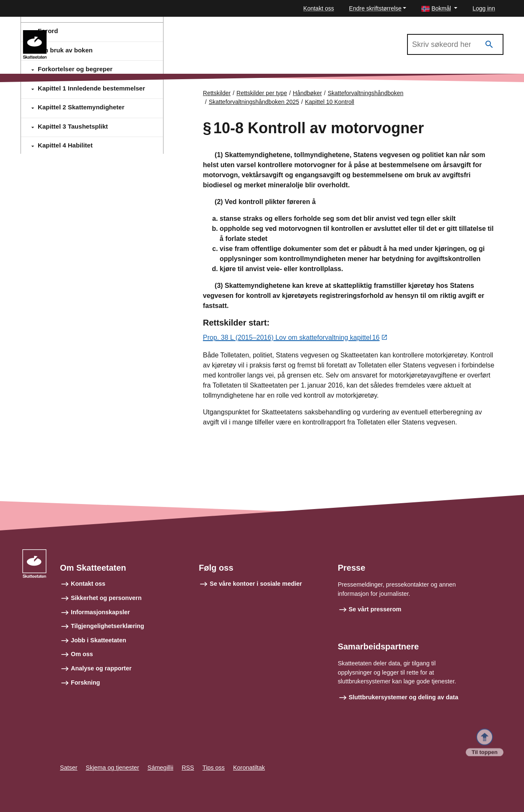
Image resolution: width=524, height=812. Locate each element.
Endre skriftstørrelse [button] (375, 8)
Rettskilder (217, 93)
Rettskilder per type (262, 93)
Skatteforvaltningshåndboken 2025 (106, 34)
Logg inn (484, 8)
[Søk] (489, 45)
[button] (439, 9)
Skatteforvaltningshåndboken (366, 93)
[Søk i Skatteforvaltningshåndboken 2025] (455, 44)
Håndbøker (307, 93)
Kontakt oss (319, 8)
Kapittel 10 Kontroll (329, 102)
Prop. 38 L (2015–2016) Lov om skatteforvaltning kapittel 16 (291, 338)
